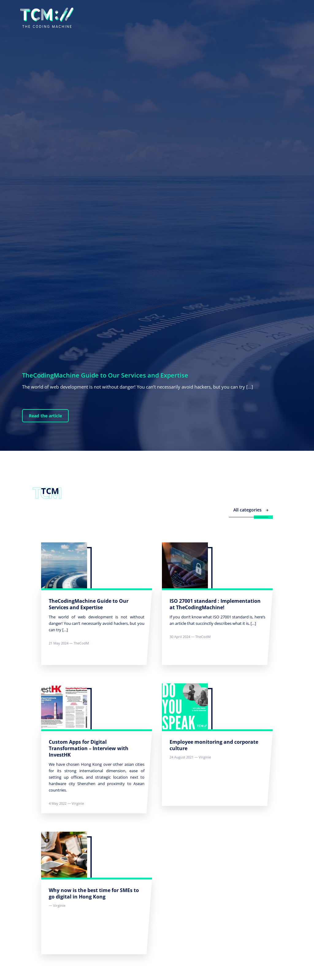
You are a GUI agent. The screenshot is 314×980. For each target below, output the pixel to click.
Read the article (45, 416)
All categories (251, 510)
